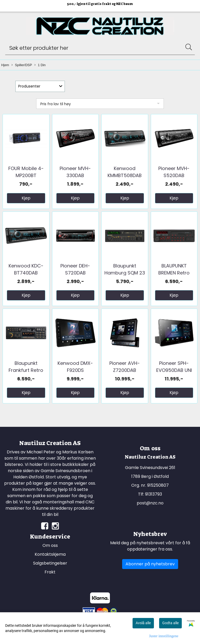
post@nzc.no (150, 503)
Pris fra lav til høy (56, 104)
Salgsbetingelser (50, 563)
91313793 (154, 494)
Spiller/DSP (22, 65)
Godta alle (170, 623)
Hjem (5, 65)
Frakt (50, 572)
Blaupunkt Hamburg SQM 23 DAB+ (125, 273)
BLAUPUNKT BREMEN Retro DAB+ (174, 273)
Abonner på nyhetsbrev (150, 564)
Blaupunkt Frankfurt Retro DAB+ (26, 370)
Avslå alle (143, 623)
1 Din (40, 65)
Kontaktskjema (50, 554)
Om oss (50, 545)
